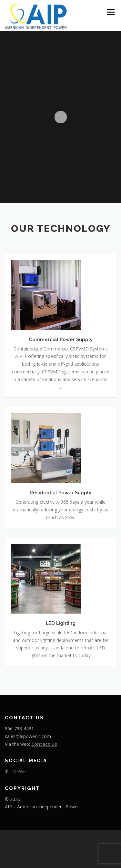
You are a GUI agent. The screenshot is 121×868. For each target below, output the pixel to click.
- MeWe (15, 771)
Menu (110, 12)
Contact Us (44, 744)
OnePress (37, 853)
